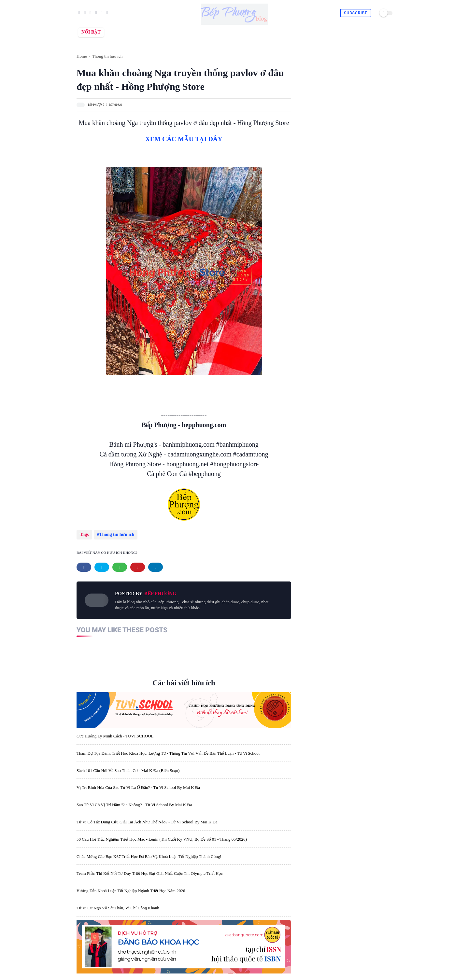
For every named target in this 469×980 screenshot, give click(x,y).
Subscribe (356, 13)
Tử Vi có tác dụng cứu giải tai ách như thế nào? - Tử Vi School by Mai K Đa (147, 820)
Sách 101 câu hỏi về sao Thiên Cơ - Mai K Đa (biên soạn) (128, 768)
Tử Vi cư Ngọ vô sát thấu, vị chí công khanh (118, 906)
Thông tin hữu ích (107, 56)
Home (82, 56)
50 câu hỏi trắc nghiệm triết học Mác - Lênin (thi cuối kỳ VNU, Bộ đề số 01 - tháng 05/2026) (162, 837)
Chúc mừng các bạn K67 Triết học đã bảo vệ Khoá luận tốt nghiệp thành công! (149, 854)
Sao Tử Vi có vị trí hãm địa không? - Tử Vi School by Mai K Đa (134, 802)
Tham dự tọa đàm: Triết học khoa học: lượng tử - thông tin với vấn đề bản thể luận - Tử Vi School (168, 751)
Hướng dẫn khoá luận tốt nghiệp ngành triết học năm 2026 (131, 888)
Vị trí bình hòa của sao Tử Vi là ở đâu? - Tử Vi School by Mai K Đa (138, 785)
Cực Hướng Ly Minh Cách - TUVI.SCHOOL (115, 734)
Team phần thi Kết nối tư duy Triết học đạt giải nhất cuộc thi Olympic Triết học (150, 871)
